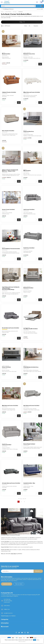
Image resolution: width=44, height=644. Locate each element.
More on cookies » (22, 642)
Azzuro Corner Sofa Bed (8, 210)
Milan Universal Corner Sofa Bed (32, 92)
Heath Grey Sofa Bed (29, 248)
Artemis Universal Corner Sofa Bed (11, 483)
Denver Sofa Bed (6, 367)
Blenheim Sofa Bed (28, 288)
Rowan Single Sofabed (29, 444)
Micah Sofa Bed (6, 54)
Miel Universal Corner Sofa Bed (10, 406)
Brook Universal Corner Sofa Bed (10, 328)
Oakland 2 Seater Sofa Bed (9, 92)
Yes (35, 640)
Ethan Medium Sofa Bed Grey (31, 367)
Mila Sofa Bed (27, 171)
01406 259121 (7, 606)
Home (2, 12)
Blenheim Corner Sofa (29, 54)
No (38, 640)
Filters (22, 22)
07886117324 (7, 609)
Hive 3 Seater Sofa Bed (8, 131)
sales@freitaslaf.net (8, 613)
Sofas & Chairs (8, 12)
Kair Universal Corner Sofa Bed (31, 406)
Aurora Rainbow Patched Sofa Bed (11, 249)
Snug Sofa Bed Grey (29, 131)
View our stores (19, 584)
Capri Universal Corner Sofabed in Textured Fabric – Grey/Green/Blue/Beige (11, 288)
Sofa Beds (21, 12)
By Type (15, 12)
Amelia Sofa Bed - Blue (29, 483)
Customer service (7, 584)
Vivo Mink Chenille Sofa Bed (30, 329)
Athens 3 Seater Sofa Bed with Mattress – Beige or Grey (10, 171)
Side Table (13, 554)
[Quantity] (37, 64)
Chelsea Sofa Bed (7, 445)
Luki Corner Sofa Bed (29, 210)
